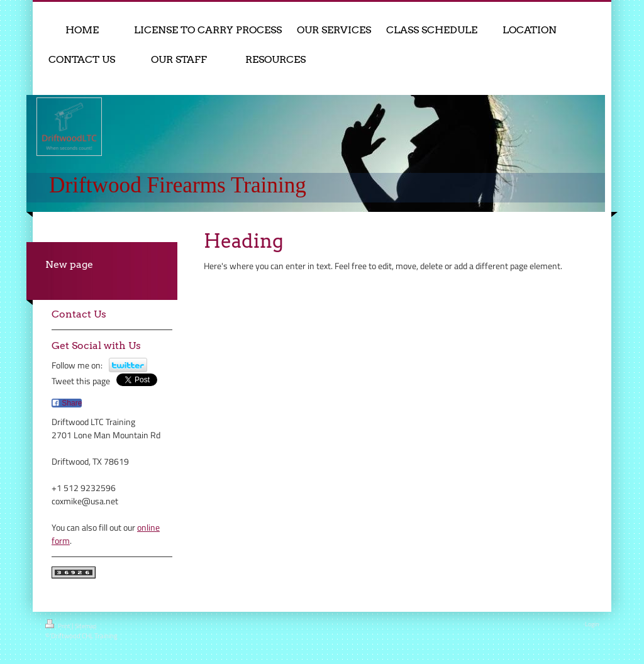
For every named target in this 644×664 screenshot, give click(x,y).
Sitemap (86, 626)
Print (58, 625)
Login (592, 624)
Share (67, 403)
